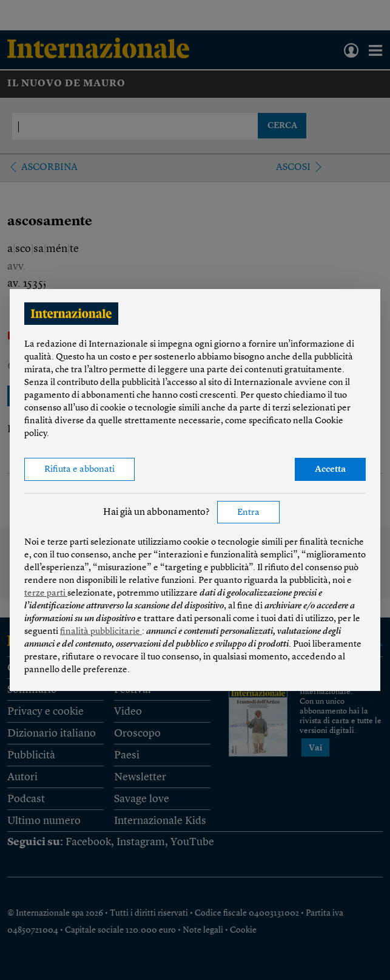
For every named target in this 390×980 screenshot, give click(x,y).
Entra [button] (248, 513)
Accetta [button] (330, 470)
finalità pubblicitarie (101, 632)
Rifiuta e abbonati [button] (79, 470)
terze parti (46, 594)
